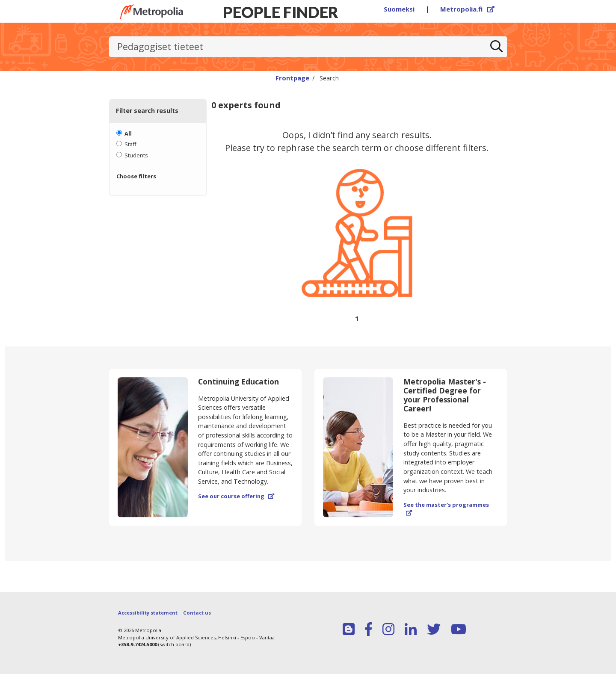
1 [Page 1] (357, 318)
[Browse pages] (357, 324)
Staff (130, 144)
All (128, 133)
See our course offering (236, 496)
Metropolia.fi (468, 9)
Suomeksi (399, 9)
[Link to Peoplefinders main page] (152, 12)
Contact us (197, 613)
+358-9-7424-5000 (138, 644)
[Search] (497, 47)
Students (136, 155)
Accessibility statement (148, 613)
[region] (357, 231)
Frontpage (292, 78)
